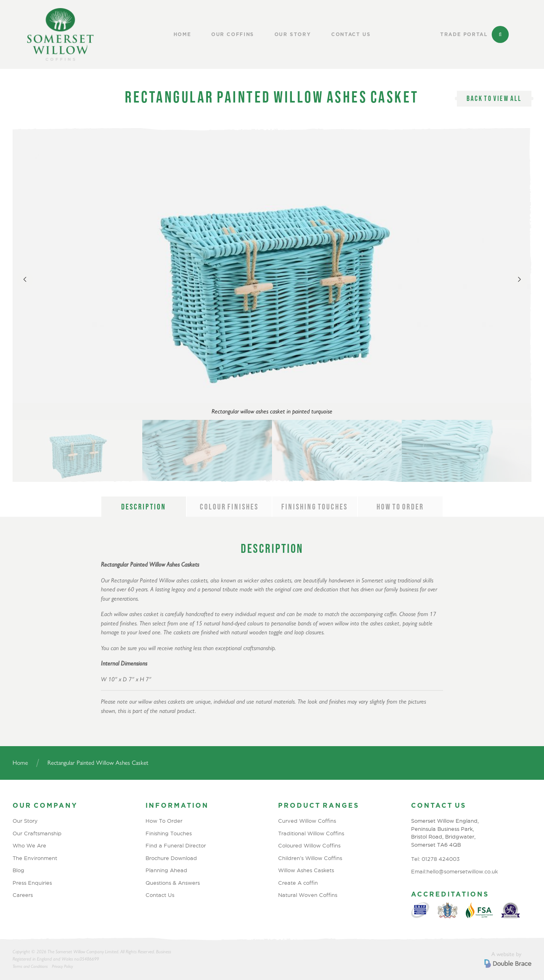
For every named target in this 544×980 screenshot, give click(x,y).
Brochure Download (171, 858)
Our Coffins (233, 34)
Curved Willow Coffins (307, 821)
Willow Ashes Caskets (306, 870)
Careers (23, 895)
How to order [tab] (400, 507)
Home (182, 34)
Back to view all (494, 98)
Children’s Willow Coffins (310, 858)
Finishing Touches (169, 833)
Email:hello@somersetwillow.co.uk (454, 871)
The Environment (35, 858)
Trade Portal (464, 34)
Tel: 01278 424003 (435, 859)
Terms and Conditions (30, 966)
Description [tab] (144, 507)
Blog (18, 870)
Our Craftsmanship (37, 833)
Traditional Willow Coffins (311, 833)
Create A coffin (298, 883)
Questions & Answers (173, 883)
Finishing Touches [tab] (315, 507)
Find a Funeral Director (176, 845)
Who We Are (29, 845)
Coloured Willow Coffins (309, 845)
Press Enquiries (32, 883)
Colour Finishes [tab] (229, 507)
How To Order (164, 821)
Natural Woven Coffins (308, 895)
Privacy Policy (62, 966)
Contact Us (351, 34)
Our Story (293, 34)
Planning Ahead (166, 870)
